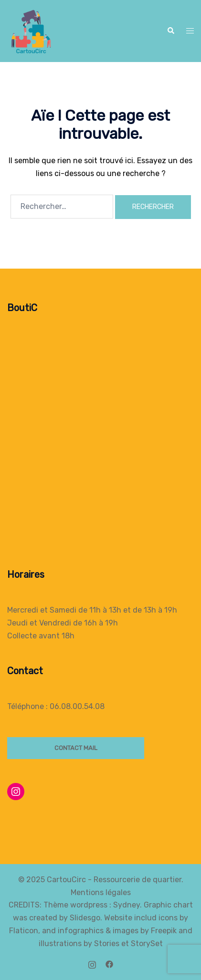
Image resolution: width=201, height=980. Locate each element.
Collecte (22, 636)
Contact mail (76, 748)
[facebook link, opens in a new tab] (109, 964)
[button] (170, 31)
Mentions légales (101, 892)
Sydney (127, 905)
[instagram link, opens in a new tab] (92, 964)
